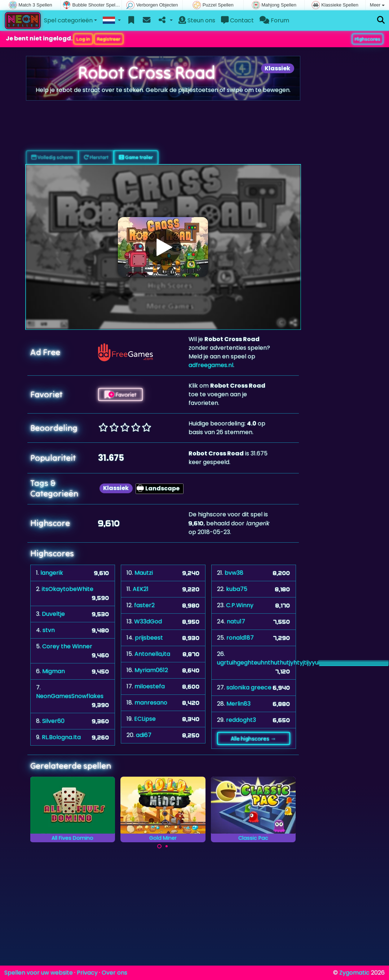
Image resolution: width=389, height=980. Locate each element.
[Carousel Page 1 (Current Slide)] (159, 846)
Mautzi (144, 573)
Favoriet (120, 394)
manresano (151, 703)
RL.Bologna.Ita (61, 737)
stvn (49, 630)
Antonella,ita (152, 654)
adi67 (144, 735)
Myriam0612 (151, 670)
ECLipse (145, 719)
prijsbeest (149, 638)
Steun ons (197, 20)
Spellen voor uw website (39, 973)
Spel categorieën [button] (68, 20)
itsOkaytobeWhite (68, 589)
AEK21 (141, 589)
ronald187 (240, 638)
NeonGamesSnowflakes (70, 696)
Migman (54, 671)
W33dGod (148, 621)
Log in (83, 39)
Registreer (109, 39)
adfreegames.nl (211, 365)
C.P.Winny (240, 605)
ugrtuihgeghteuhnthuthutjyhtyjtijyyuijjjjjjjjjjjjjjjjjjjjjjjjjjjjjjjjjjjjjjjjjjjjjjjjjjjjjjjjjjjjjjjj (303, 663)
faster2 (144, 605)
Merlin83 (238, 704)
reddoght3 (241, 720)
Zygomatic (354, 973)
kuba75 (237, 589)
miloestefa (150, 686)
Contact (237, 20)
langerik (52, 573)
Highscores (368, 39)
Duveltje (53, 614)
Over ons (114, 973)
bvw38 (234, 573)
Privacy (87, 973)
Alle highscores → (253, 738)
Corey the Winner (67, 646)
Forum (274, 20)
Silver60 (53, 721)
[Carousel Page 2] (167, 846)
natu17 (236, 621)
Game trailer (136, 157)
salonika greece (249, 687)
